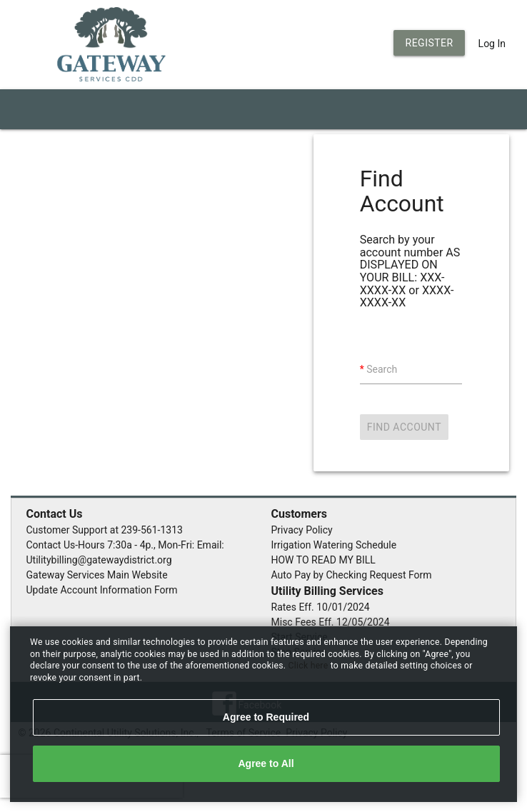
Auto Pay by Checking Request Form (352, 575)
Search (382, 369)
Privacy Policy (302, 530)
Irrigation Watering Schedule (334, 545)
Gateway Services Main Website (97, 575)
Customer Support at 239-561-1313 (105, 530)
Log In (492, 44)
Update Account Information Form (102, 590)
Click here (310, 666)
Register (430, 43)
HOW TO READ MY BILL (323, 560)
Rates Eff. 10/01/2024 (321, 607)
